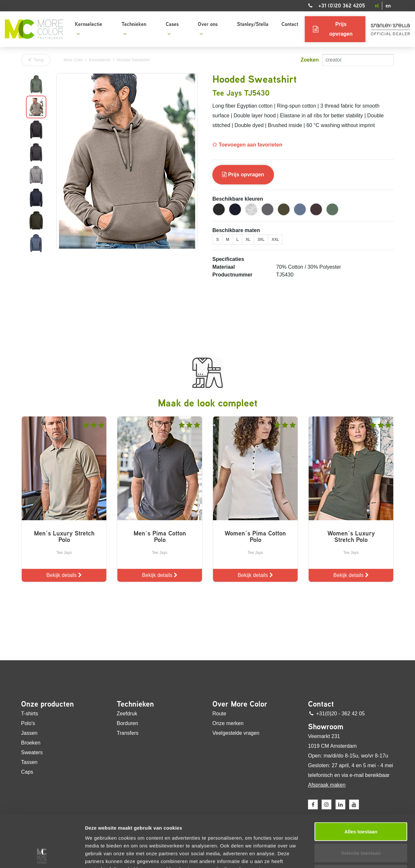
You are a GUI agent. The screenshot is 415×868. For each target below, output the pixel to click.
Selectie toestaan (361, 804)
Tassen (29, 762)
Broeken (31, 743)
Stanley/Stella (253, 24)
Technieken (134, 28)
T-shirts (30, 714)
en (388, 6)
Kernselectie (89, 28)
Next (51, 164)
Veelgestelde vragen (236, 733)
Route (219, 714)
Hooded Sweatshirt (133, 60)
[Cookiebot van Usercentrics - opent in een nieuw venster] (42, 855)
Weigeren (361, 825)
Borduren (127, 723)
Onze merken (228, 723)
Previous (21, 164)
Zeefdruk (127, 714)
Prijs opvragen (243, 175)
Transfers (128, 733)
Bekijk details (64, 575)
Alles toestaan (361, 783)
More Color (73, 60)
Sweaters (32, 752)
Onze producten (47, 704)
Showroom (326, 727)
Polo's (28, 723)
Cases (172, 28)
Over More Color (240, 704)
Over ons (208, 28)
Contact (290, 24)
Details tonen (350, 855)
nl (377, 6)
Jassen (29, 733)
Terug (36, 60)
